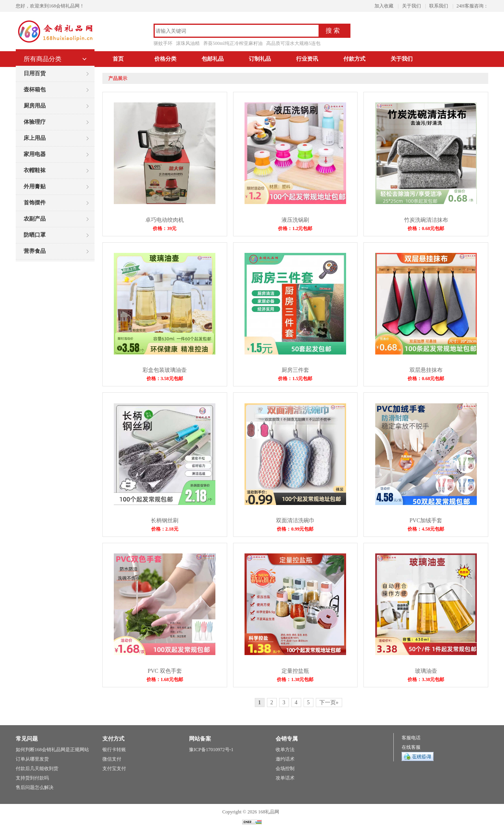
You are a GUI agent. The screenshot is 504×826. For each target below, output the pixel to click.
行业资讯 (307, 59)
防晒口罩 (35, 235)
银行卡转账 (114, 750)
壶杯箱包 (35, 90)
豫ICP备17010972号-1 (211, 750)
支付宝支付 (114, 768)
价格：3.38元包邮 (426, 679)
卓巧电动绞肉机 (165, 220)
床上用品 (35, 138)
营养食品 (35, 251)
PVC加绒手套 (426, 521)
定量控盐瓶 (295, 671)
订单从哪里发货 (32, 759)
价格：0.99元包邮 (295, 529)
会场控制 (285, 768)
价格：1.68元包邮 (165, 679)
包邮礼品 (213, 59)
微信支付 (112, 759)
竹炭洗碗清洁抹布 (426, 220)
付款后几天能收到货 (37, 768)
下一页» (329, 703)
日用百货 (35, 73)
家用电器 (35, 154)
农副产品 (35, 219)
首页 (118, 59)
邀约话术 (285, 759)
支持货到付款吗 (32, 778)
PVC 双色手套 (165, 671)
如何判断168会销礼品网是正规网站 (52, 750)
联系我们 (439, 6)
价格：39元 (165, 228)
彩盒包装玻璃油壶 (165, 370)
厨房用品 (35, 106)
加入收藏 (384, 6)
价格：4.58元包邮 (426, 529)
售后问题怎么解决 (35, 787)
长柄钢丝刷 (165, 521)
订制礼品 (260, 59)
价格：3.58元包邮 (165, 379)
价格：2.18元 (165, 529)
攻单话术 (285, 778)
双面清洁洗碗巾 (295, 521)
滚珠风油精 (188, 43)
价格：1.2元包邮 (295, 228)
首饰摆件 (35, 203)
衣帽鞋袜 (35, 170)
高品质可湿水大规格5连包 (293, 43)
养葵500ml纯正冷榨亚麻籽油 (233, 43)
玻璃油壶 (426, 671)
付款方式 (354, 59)
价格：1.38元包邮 (295, 679)
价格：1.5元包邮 (295, 379)
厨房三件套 (295, 370)
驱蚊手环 (163, 43)
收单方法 (285, 750)
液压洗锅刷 (295, 220)
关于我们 (411, 6)
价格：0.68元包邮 (426, 228)
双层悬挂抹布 (426, 370)
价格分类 (165, 59)
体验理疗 (35, 122)
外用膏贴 (35, 187)
